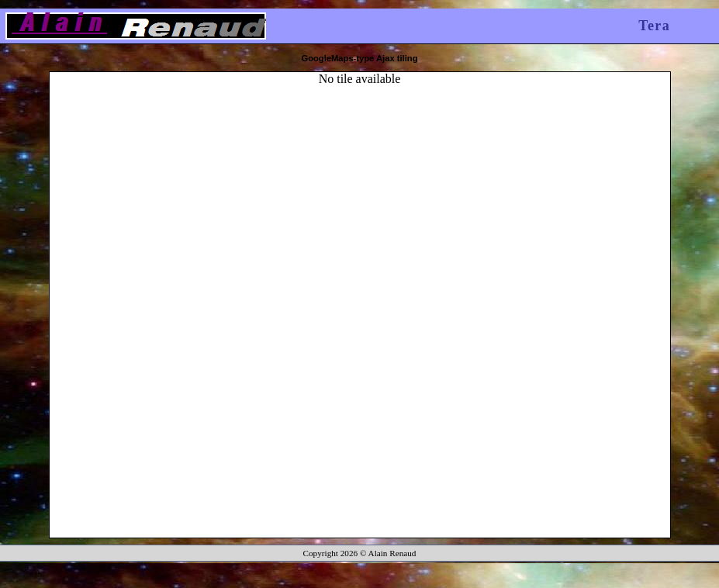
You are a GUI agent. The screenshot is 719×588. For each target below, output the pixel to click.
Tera (654, 26)
